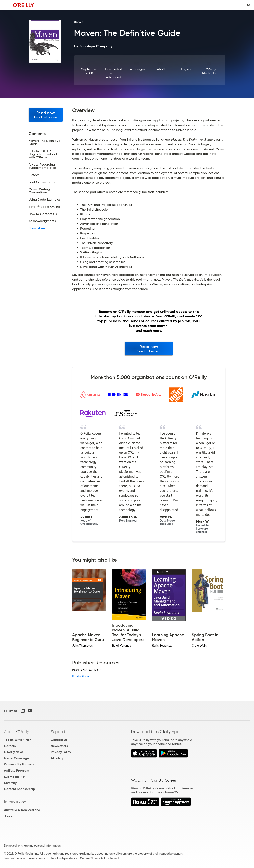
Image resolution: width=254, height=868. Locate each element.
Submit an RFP (14, 777)
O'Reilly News (14, 752)
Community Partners (19, 764)
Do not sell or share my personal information (32, 846)
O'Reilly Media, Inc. (210, 71)
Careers (10, 746)
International (16, 802)
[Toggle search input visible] (249, 5)
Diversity (10, 783)
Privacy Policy (61, 752)
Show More (37, 228)
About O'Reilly (16, 732)
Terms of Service (14, 858)
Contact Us (59, 740)
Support (58, 732)
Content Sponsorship (19, 789)
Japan (9, 816)
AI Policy (57, 758)
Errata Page (81, 676)
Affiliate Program (17, 770)
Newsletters (59, 746)
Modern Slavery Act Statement (100, 858)
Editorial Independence (62, 858)
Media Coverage (16, 758)
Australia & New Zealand (22, 810)
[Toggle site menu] (5, 5)
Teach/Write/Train (18, 740)
